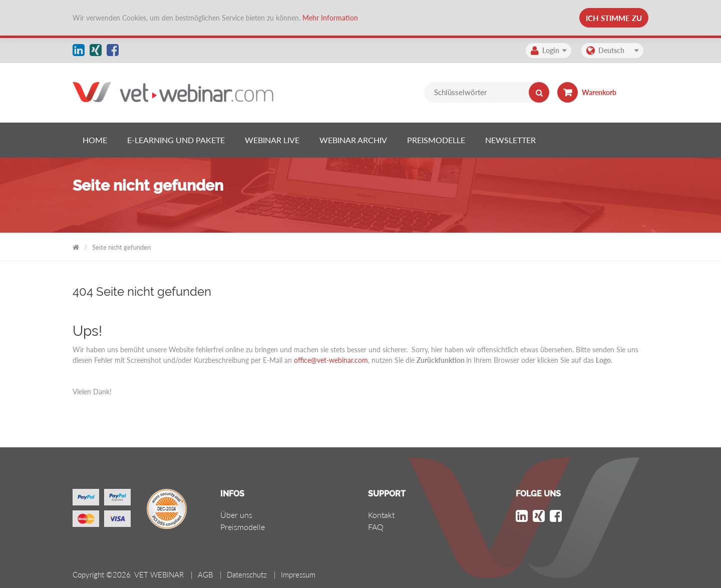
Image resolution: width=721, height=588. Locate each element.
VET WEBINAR (76, 245)
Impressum (298, 574)
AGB (205, 574)
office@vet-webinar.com (331, 360)
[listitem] (95, 140)
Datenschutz (247, 574)
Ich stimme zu (614, 18)
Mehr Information (330, 18)
